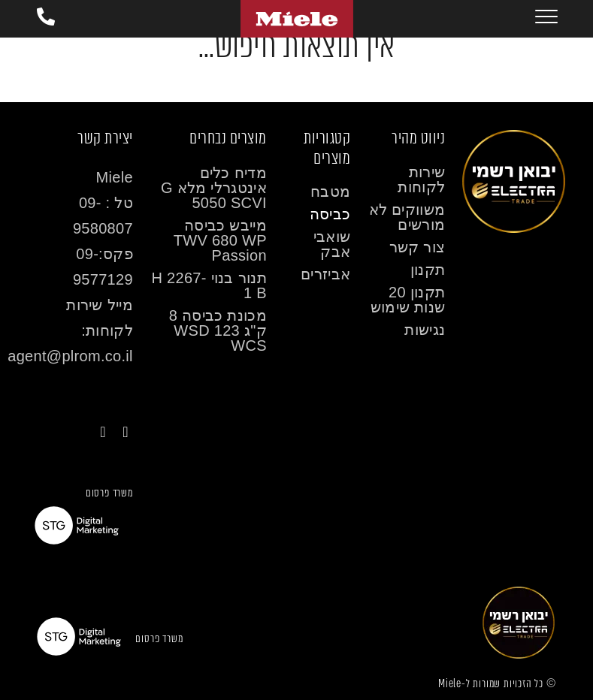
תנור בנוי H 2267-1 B (209, 285)
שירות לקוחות (421, 180)
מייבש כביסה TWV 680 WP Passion (220, 240)
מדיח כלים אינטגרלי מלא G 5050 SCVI (214, 188)
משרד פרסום (109, 493)
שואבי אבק (332, 244)
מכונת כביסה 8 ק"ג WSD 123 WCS (218, 330)
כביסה (330, 214)
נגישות (425, 330)
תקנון (428, 270)
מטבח (330, 192)
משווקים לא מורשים (407, 217)
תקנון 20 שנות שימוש (408, 300)
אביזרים (325, 274)
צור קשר (418, 247)
